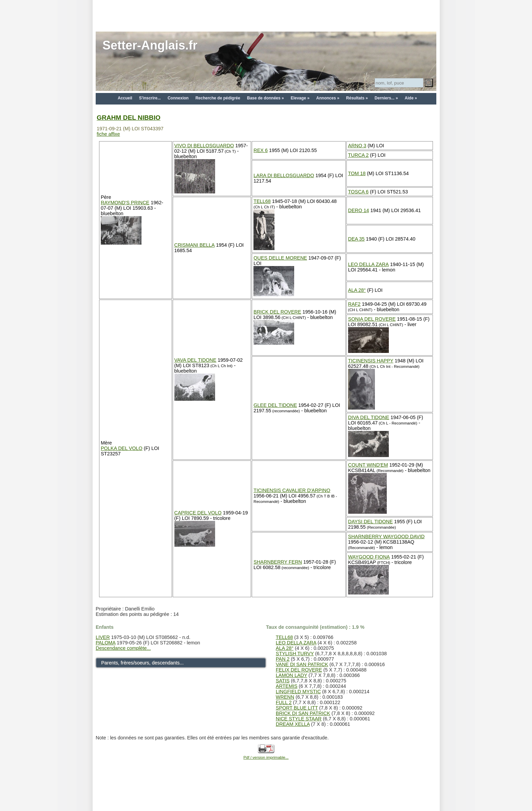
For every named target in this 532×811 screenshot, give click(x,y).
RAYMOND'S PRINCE (125, 203)
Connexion (178, 98)
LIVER (103, 637)
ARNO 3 (357, 146)
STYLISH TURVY (295, 654)
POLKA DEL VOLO (122, 448)
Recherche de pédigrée (218, 98)
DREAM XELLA (293, 724)
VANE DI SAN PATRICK (302, 664)
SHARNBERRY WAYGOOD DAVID (386, 536)
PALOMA (106, 643)
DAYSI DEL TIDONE (370, 522)
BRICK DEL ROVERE (277, 312)
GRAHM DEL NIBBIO (129, 118)
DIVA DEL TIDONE (369, 417)
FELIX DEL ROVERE (299, 670)
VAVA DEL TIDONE (195, 360)
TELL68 (262, 201)
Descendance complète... (123, 648)
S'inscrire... (150, 98)
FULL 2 (284, 702)
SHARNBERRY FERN (278, 562)
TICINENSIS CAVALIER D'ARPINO (292, 490)
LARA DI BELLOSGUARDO (284, 175)
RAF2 (354, 304)
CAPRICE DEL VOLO (198, 513)
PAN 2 (283, 659)
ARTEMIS (287, 686)
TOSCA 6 (358, 192)
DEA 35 (356, 239)
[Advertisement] (266, 15)
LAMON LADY (292, 675)
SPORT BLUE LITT (297, 708)
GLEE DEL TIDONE (275, 405)
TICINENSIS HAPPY (371, 361)
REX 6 (261, 150)
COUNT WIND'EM (368, 465)
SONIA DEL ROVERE (372, 319)
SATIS (283, 681)
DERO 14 (359, 210)
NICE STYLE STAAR (299, 719)
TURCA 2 (358, 155)
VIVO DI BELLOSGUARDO (204, 146)
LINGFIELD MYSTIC (298, 692)
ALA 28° (357, 290)
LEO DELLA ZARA (368, 264)
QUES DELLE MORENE (280, 258)
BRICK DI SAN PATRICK (303, 713)
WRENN (285, 697)
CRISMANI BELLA (195, 245)
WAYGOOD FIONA (369, 557)
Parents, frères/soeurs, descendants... (142, 663)
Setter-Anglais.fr (150, 45)
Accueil (125, 98)
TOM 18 (357, 173)
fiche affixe (108, 134)
